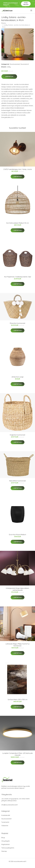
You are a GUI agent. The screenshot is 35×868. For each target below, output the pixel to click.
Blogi (3, 838)
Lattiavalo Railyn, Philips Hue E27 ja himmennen (17, 645)
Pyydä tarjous (26, 4)
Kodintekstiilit (6, 815)
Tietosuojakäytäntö (8, 848)
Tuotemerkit (5, 822)
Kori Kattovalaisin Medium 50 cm (18, 223)
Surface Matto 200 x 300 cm (18, 700)
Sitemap (4, 851)
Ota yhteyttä (5, 841)
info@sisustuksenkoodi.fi (10, 805)
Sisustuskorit (25, 64)
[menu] (31, 10)
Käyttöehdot (6, 844)
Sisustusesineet (15, 64)
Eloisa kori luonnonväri (18, 323)
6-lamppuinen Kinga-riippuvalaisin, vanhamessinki (18, 589)
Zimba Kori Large (17, 377)
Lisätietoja (9, 76)
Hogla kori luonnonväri (17, 435)
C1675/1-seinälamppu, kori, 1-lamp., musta (18, 169)
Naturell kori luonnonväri (18, 481)
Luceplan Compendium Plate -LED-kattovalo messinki (18, 754)
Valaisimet (5, 826)
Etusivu (4, 23)
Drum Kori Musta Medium (17, 535)
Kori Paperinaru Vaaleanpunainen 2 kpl (18, 277)
